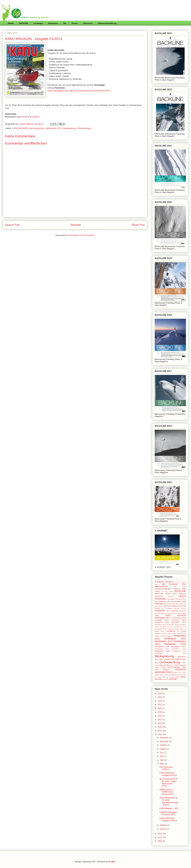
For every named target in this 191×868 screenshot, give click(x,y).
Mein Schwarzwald (167, 659)
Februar (164, 825)
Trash (161, 675)
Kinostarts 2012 (180, 618)
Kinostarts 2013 (162, 620)
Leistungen (38, 23)
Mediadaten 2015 (175, 644)
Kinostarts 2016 (162, 622)
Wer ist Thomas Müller (171, 677)
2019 (160, 712)
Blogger (112, 862)
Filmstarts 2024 (175, 613)
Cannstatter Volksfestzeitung (176, 599)
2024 (160, 694)
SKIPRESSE (180, 670)
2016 (160, 723)
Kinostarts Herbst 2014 (175, 629)
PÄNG (184, 663)
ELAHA (183, 608)
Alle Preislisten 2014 (174, 584)
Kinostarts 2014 (179, 620)
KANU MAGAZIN (20, 128)
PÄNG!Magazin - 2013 (169, 808)
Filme (168, 611)
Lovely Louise (176, 633)
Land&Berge (171, 631)
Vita (65, 23)
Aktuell (11, 23)
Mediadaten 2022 (162, 651)
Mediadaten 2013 (53, 128)
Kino (171, 618)
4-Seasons (159, 582)
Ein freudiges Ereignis (170, 608)
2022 (160, 701)
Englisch (36, 117)
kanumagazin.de (37, 128)
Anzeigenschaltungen (163, 589)
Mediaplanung (69, 128)
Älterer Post (138, 225)
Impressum (88, 23)
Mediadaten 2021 (179, 649)
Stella (176, 672)
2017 (160, 720)
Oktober (164, 745)
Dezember (165, 738)
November (165, 741)
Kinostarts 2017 (179, 622)
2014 (160, 731)
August (163, 749)
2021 (160, 705)
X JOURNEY (172, 679)
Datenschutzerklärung (107, 23)
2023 (160, 697)
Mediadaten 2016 (162, 647)
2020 (160, 708)
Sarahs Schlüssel (161, 667)
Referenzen (53, 23)
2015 (160, 727)
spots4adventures (164, 672)
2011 (160, 837)
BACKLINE (23, 23)
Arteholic (177, 589)
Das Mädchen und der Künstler (168, 601)
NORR (178, 659)
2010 (160, 841)
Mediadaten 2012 (175, 639)
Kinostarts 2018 (160, 624)
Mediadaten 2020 (162, 649)
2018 (160, 716)
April (162, 760)
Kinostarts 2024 (160, 629)
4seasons (169, 582)
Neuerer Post (12, 225)
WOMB (164, 679)
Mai (162, 756)
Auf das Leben (167, 591)
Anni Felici (180, 586)
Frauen (184, 613)
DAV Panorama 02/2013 (166, 768)
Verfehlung (173, 675)
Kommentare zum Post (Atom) (80, 235)
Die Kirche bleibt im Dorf (173, 606)
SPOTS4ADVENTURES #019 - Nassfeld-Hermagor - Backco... (169, 801)
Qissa (157, 665)
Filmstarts (175, 611)
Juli (162, 753)
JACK (157, 615)
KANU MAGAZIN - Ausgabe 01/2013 (168, 819)
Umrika (166, 675)
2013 (160, 734)
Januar (163, 829)
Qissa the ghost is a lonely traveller (172, 665)
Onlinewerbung (84, 128)
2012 (160, 834)
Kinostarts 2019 (173, 624)
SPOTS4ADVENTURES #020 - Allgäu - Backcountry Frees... (168, 782)
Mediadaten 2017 (179, 647)
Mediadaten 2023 (179, 651)
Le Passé (182, 631)
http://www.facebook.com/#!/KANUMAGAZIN (89, 91)
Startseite (76, 225)
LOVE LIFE (166, 633)
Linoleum (158, 633)
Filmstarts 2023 (164, 613)
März (162, 764)
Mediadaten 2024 (170, 653)
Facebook (160, 611)
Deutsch (25, 117)
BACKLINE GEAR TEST (166, 594)
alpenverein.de (161, 586)
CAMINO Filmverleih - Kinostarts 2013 (169, 813)
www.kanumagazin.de (58, 91)
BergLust (182, 594)
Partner (75, 23)
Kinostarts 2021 (166, 627)
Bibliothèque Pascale (164, 596)
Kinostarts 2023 (180, 627)
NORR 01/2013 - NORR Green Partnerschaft (167, 792)
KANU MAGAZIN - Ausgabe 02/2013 (168, 774)
